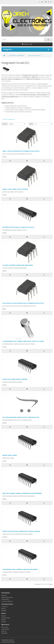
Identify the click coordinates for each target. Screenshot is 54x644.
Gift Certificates (6, 618)
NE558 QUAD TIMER (10, 455)
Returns (4, 609)
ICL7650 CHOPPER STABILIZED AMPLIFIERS (18, 265)
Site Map (4, 611)
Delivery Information (7, 597)
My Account (5, 627)
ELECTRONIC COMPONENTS (17, 55)
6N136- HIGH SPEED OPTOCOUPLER (15, 189)
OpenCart (11, 640)
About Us (4, 595)
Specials (4, 622)
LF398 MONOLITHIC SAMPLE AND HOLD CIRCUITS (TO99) (23, 341)
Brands (3, 616)
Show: (31, 124)
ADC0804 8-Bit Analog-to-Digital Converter (18, 227)
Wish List (4, 631)
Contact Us (4, 607)
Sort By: (5, 124)
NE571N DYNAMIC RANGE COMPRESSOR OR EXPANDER (22, 493)
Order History (5, 629)
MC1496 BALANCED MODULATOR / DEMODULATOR (21, 417)
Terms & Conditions (7, 601)
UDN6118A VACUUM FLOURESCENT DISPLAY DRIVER (21, 531)
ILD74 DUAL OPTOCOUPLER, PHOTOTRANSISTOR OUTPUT (23, 303)
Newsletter (4, 633)
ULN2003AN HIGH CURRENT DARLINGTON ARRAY (20, 569)
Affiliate (4, 620)
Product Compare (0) (9, 119)
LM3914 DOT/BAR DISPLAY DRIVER (15, 379)
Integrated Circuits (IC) (35, 55)
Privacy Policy (5, 599)
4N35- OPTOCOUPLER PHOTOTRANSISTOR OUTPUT (21, 151)
